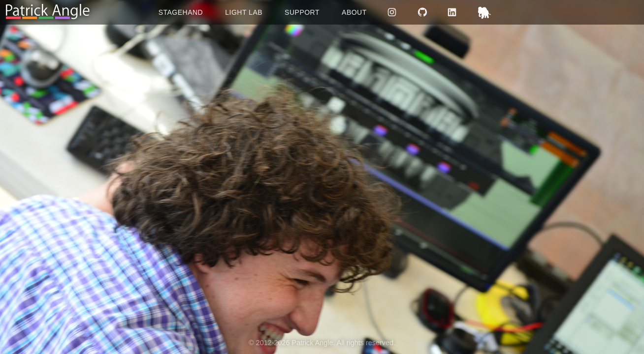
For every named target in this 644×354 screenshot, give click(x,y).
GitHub (423, 12)
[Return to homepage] (48, 12)
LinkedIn (453, 12)
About (354, 12)
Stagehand (181, 12)
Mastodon (486, 12)
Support (302, 12)
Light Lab (244, 12)
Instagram (393, 12)
